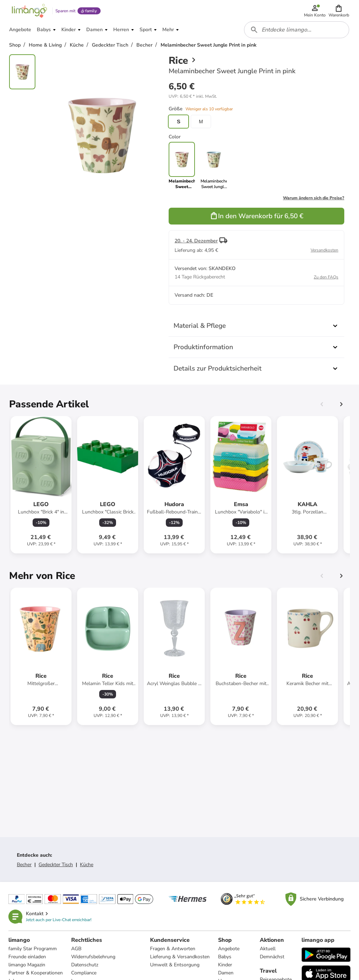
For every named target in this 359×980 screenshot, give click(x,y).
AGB (76, 950)
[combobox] (297, 31)
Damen (226, 974)
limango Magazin (27, 966)
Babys (225, 958)
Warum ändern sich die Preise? (314, 199)
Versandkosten (324, 251)
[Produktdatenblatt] (41, 486)
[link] (214, 167)
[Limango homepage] (29, 11)
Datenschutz (85, 966)
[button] (339, 11)
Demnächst (272, 958)
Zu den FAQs (326, 278)
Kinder (225, 966)
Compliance (84, 974)
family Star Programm (33, 950)
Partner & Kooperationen (36, 974)
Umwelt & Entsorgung (175, 966)
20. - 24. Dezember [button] (196, 242)
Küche (87, 866)
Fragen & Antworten (173, 950)
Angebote (229, 950)
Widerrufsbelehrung (93, 958)
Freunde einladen (27, 958)
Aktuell (268, 950)
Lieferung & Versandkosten (180, 958)
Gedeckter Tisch (56, 866)
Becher (24, 866)
